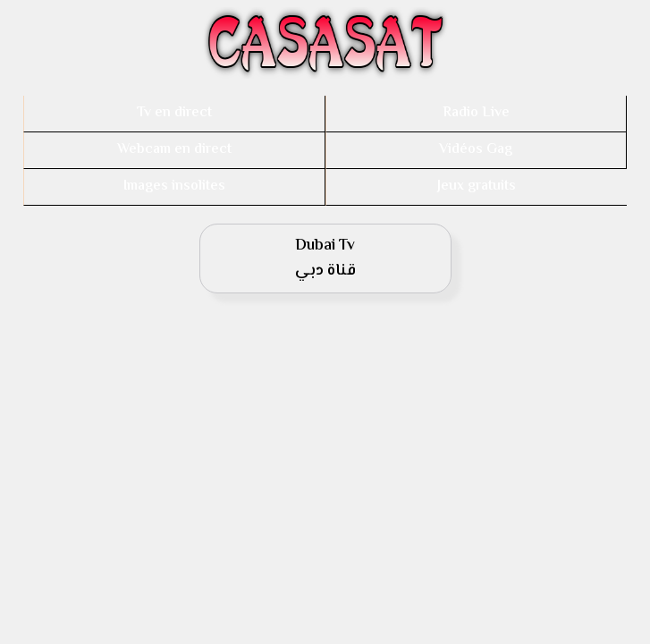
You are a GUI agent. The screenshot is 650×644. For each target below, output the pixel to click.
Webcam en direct (174, 150)
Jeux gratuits (477, 186)
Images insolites (174, 186)
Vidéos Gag (476, 150)
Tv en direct (174, 113)
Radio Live (476, 113)
